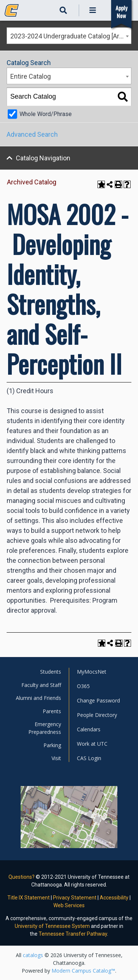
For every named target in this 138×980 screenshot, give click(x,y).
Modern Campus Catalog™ (83, 971)
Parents (52, 711)
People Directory (97, 715)
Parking (52, 745)
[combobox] (69, 36)
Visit (56, 758)
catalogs (33, 955)
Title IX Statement (29, 898)
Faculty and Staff (41, 685)
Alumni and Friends (38, 698)
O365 (83, 686)
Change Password (98, 700)
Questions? (22, 877)
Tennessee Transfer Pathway (73, 934)
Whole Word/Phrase (46, 114)
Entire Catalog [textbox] (31, 76)
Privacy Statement (75, 898)
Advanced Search (32, 134)
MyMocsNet (92, 672)
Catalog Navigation (43, 158)
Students (51, 672)
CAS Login (89, 758)
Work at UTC (92, 744)
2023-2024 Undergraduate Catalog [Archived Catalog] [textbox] (71, 36)
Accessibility (114, 898)
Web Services (69, 905)
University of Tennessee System (52, 926)
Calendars (89, 729)
